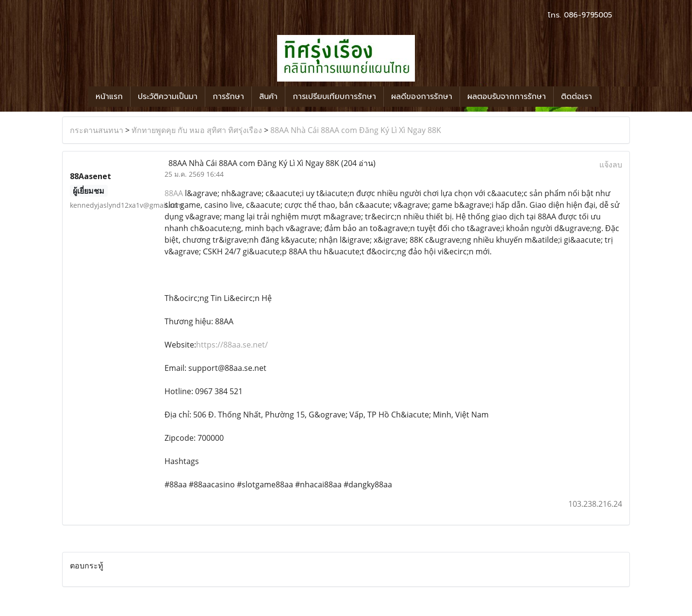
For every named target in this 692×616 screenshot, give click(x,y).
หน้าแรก (109, 97)
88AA (175, 193)
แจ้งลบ (611, 165)
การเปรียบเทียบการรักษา (334, 97)
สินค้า (268, 97)
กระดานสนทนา (97, 130)
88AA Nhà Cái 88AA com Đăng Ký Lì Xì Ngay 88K (356, 130)
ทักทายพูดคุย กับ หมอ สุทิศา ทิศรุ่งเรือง (197, 130)
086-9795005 (588, 15)
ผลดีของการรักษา (422, 97)
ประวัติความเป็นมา (168, 97)
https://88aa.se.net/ (232, 345)
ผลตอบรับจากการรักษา (507, 97)
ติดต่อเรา (577, 97)
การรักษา (228, 97)
